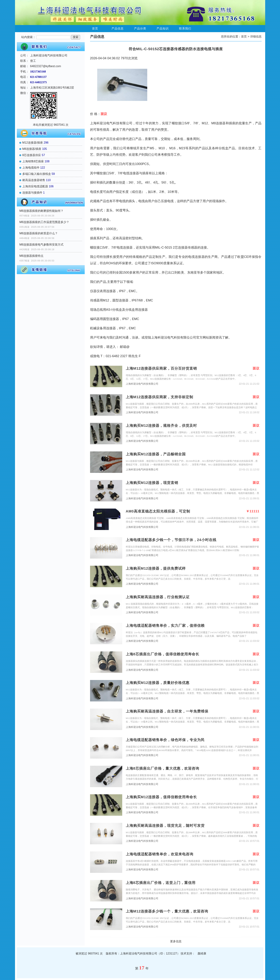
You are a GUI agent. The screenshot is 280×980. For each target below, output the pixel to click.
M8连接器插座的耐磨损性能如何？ (41, 211)
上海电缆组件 (31, 168)
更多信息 (176, 941)
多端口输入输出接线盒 (37, 174)
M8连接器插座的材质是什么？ (39, 233)
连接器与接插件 (32, 193)
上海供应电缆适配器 (35, 186)
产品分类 (140, 28)
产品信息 (118, 28)
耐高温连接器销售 (34, 180)
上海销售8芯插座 (33, 161)
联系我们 (185, 28)
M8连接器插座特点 (31, 256)
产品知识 (163, 28)
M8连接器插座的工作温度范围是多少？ (44, 222)
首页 (95, 28)
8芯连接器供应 (32, 155)
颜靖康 (202, 953)
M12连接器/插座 (33, 143)
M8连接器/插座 (32, 149)
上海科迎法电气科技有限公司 (142, 384)
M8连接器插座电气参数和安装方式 (41, 245)
